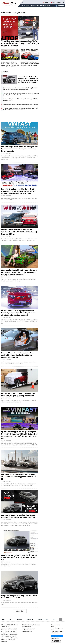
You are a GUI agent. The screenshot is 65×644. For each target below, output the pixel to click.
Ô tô (10, 620)
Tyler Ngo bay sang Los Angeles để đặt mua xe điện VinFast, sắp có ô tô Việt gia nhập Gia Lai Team (20, 43)
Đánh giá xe (26, 6)
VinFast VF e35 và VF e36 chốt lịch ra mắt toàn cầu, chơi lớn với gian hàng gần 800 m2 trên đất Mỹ (19, 477)
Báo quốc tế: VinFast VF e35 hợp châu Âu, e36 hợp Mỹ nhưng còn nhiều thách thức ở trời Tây (18, 516)
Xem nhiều (6, 72)
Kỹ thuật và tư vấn (41, 6)
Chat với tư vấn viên (56, 636)
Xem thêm (20, 611)
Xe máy (48, 6)
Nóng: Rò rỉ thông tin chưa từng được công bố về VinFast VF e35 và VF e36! (19, 597)
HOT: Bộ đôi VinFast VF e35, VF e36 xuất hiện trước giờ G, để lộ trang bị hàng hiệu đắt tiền (18, 395)
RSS (54, 620)
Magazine (47, 2)
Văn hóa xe (33, 6)
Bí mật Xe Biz (60, 6)
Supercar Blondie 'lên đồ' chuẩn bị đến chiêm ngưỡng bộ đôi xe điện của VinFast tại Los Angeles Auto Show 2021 (18, 355)
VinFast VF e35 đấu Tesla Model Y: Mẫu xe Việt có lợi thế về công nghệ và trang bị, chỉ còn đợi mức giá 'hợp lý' (30, 64)
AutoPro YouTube (56, 2)
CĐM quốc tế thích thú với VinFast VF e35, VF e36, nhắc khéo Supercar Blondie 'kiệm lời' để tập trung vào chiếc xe (19, 232)
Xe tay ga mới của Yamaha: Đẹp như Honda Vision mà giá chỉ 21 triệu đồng (20, 104)
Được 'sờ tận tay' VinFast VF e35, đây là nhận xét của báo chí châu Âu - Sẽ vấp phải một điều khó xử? (19, 557)
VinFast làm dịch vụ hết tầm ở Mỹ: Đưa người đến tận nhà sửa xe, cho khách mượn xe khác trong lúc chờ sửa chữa (19, 149)
